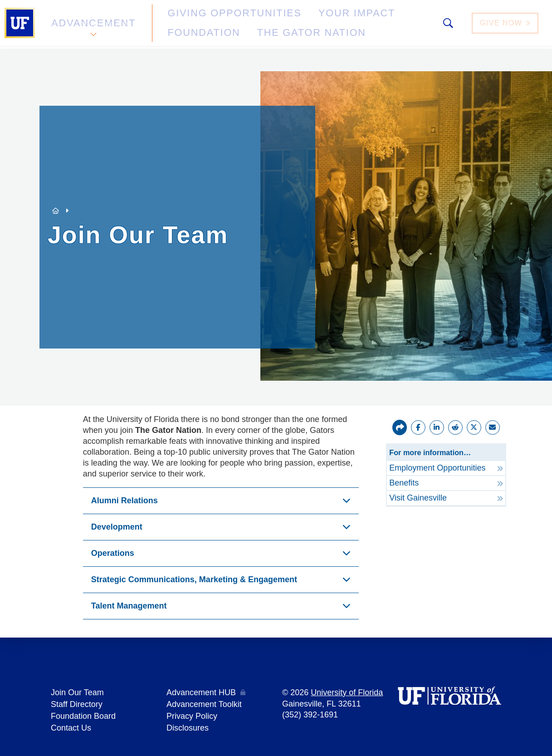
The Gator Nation (197, 29)
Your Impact (302, 20)
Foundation (375, 20)
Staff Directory (77, 703)
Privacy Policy (192, 714)
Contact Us (71, 725)
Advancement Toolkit (204, 703)
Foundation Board (83, 714)
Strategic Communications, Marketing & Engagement (194, 579)
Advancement (93, 24)
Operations (113, 553)
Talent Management (129, 606)
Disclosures (188, 725)
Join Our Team (77, 692)
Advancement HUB (201, 692)
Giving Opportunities (207, 20)
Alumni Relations (125, 501)
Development (117, 527)
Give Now (506, 24)
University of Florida (347, 692)
